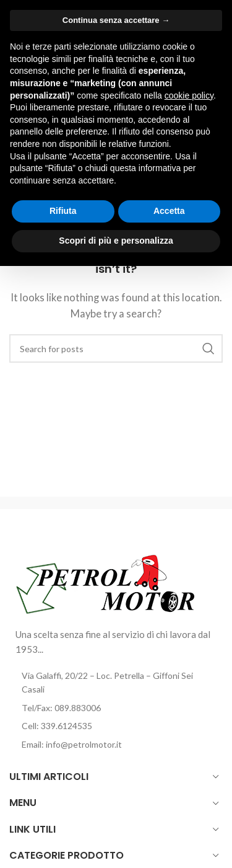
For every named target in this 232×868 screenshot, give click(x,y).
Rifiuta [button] (63, 211)
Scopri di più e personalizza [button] (116, 241)
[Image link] (106, 582)
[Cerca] (116, 348)
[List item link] (116, 708)
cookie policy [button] (189, 95)
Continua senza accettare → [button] (116, 20)
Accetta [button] (169, 211)
